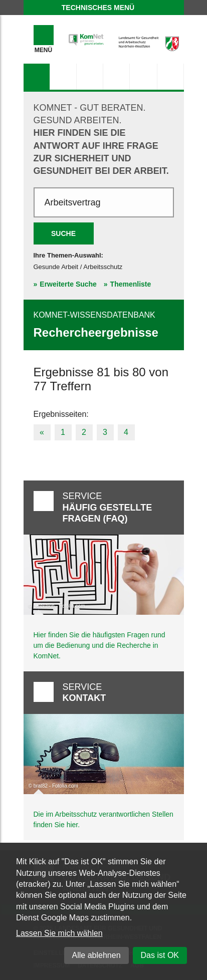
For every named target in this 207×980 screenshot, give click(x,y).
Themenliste (131, 284)
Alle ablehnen (96, 955)
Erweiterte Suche (68, 284)
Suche (63, 233)
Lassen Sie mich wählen (59, 933)
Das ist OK (160, 955)
